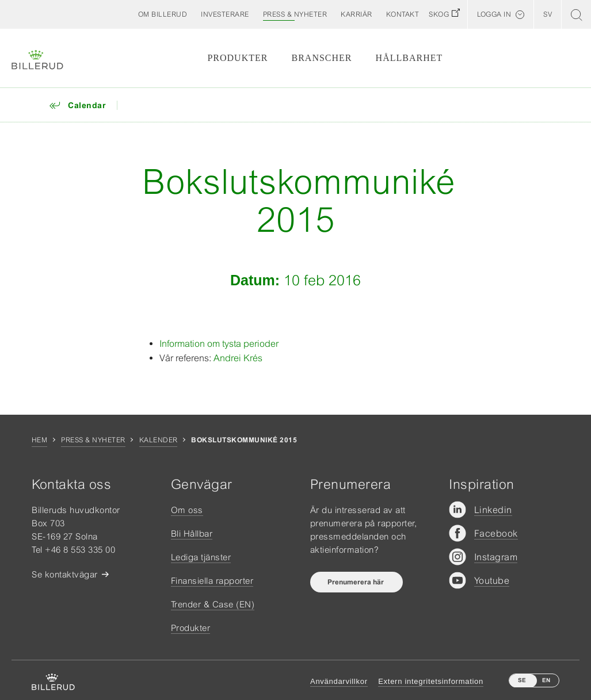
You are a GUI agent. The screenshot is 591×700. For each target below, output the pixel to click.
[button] (163, 14)
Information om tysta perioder (219, 343)
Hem (39, 440)
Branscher (322, 58)
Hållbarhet (409, 58)
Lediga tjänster (201, 557)
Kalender (159, 440)
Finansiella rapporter (212, 581)
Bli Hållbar (192, 533)
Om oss (187, 510)
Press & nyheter (93, 440)
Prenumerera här (356, 582)
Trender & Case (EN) (213, 604)
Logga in (494, 14)
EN (546, 680)
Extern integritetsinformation (431, 681)
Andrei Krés (238, 358)
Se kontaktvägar (65, 574)
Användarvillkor (339, 681)
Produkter (237, 58)
